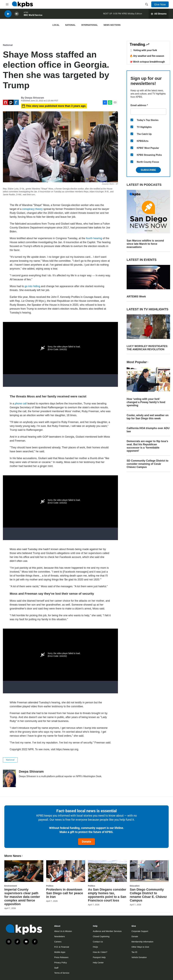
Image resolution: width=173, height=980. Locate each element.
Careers (58, 942)
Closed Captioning (101, 936)
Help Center (98, 963)
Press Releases (61, 957)
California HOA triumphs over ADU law (148, 430)
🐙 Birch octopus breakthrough (147, 62)
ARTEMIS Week (136, 297)
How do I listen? (100, 952)
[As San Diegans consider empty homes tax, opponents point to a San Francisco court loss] (107, 871)
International (89, 25)
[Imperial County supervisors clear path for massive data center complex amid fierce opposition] (24, 871)
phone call (21, 403)
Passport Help (99, 957)
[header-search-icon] (147, 4)
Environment (11, 886)
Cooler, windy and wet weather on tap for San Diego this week (148, 417)
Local (56, 25)
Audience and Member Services (107, 931)
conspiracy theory (32, 209)
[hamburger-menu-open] (7, 4)
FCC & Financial (62, 947)
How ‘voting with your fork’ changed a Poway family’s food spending (146, 402)
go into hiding (33, 286)
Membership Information (142, 942)
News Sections (112, 25)
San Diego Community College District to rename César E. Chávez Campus (148, 895)
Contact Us (98, 942)
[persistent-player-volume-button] (17, 15)
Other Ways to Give (140, 947)
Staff (56, 968)
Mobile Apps (60, 952)
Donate (86, 842)
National (70, 25)
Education (135, 886)
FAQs (95, 947)
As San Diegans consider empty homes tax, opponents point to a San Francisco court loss (107, 895)
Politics (50, 886)
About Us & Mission (63, 931)
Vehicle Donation (139, 957)
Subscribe (148, 170)
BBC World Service (33, 16)
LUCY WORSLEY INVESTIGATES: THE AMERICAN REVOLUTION (147, 348)
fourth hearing (94, 238)
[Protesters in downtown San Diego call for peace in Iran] (66, 871)
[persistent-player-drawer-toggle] (159, 15)
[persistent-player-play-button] (8, 15)
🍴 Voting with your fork (143, 50)
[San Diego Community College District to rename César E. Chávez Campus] (149, 871)
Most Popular (138, 362)
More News (14, 856)
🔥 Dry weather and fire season (147, 56)
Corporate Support (140, 931)
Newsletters (59, 936)
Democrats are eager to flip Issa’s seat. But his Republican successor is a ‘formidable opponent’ (147, 446)
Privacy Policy (60, 963)
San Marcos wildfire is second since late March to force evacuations (145, 244)
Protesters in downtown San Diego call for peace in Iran (65, 893)
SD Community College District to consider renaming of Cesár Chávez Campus (147, 464)
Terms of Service (62, 973)
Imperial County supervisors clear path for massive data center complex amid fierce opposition (22, 897)
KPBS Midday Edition (132, 14)
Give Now (160, 4)
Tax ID (134, 952)
